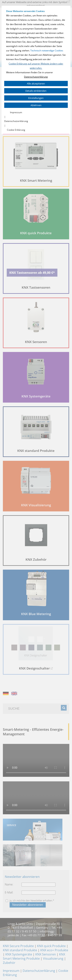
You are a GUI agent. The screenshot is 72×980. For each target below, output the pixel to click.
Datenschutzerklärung (36, 77)
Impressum (16, 112)
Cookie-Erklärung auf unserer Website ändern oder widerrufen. (36, 66)
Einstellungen (36, 98)
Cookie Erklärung (16, 130)
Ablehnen (36, 105)
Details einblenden (36, 91)
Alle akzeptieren (36, 84)
